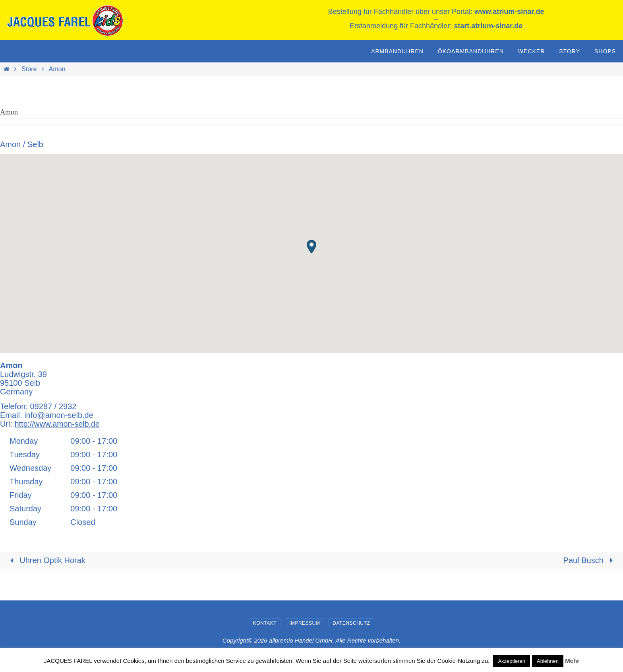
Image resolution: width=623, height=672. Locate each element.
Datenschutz (351, 623)
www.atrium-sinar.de (509, 12)
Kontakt (265, 623)
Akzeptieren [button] (512, 661)
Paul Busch (590, 560)
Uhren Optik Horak (46, 560)
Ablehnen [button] (548, 661)
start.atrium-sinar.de (488, 26)
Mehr (572, 661)
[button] (311, 247)
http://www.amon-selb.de (58, 424)
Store (29, 69)
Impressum (305, 623)
